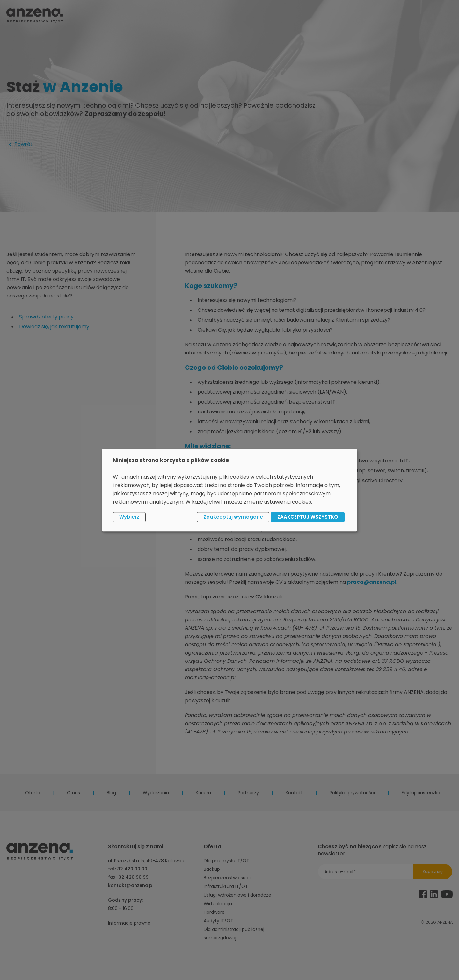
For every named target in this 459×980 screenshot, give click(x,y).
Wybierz (129, 517)
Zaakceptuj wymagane (233, 517)
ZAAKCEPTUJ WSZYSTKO (308, 517)
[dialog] (229, 490)
